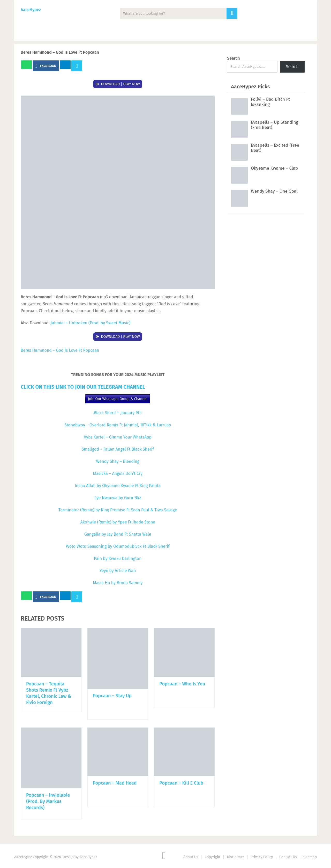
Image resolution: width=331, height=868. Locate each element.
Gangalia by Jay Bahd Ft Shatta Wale (118, 534)
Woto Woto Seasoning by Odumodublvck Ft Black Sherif (118, 546)
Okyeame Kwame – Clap (274, 168)
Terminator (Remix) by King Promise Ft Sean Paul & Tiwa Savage (118, 510)
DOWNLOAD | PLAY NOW (120, 84)
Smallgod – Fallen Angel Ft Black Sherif (118, 449)
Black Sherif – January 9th (118, 413)
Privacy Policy (262, 857)
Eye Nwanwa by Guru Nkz (118, 498)
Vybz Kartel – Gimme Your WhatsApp (118, 437)
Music (27, 34)
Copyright (212, 857)
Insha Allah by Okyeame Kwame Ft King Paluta (118, 486)
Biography (170, 34)
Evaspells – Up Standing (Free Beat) (274, 125)
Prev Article (158, 66)
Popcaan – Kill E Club (181, 783)
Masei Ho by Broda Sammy (118, 583)
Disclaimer (235, 857)
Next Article (196, 66)
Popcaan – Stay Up (112, 696)
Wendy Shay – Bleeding (118, 461)
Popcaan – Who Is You (182, 684)
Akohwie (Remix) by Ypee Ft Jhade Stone (118, 522)
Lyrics (140, 34)
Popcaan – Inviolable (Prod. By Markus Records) (48, 801)
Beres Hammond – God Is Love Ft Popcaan (60, 350)
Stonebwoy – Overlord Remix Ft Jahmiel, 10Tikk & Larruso (118, 425)
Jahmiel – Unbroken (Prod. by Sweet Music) (91, 323)
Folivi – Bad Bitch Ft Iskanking (270, 102)
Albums (81, 34)
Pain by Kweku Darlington (118, 558)
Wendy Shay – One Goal (274, 191)
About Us (191, 857)
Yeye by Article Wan (118, 571)
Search (233, 58)
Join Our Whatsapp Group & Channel (118, 399)
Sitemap (310, 857)
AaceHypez (31, 10)
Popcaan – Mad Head (115, 783)
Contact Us (288, 857)
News (53, 34)
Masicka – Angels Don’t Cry (118, 474)
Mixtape (111, 34)
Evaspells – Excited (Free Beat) (275, 148)
